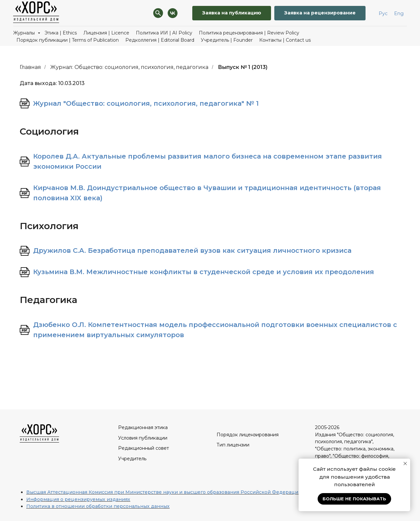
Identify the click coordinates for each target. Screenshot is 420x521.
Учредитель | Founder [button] (227, 40)
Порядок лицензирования (248, 435)
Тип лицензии (233, 445)
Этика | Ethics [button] (61, 33)
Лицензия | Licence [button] (106, 33)
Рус (383, 13)
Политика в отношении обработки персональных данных (98, 506)
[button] (320, 13)
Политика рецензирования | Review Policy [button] (249, 33)
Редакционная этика (143, 427)
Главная (30, 67)
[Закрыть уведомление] (405, 464)
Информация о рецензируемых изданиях (78, 499)
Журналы (25, 33)
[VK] (173, 13)
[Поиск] (158, 13)
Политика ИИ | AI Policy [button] (164, 33)
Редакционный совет (144, 448)
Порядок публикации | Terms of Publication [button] (68, 40)
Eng (399, 13)
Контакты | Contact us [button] (285, 40)
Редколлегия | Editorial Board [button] (160, 40)
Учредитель (132, 459)
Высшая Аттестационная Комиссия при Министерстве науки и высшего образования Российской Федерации (164, 492)
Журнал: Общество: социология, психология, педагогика (129, 67)
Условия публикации (143, 438)
